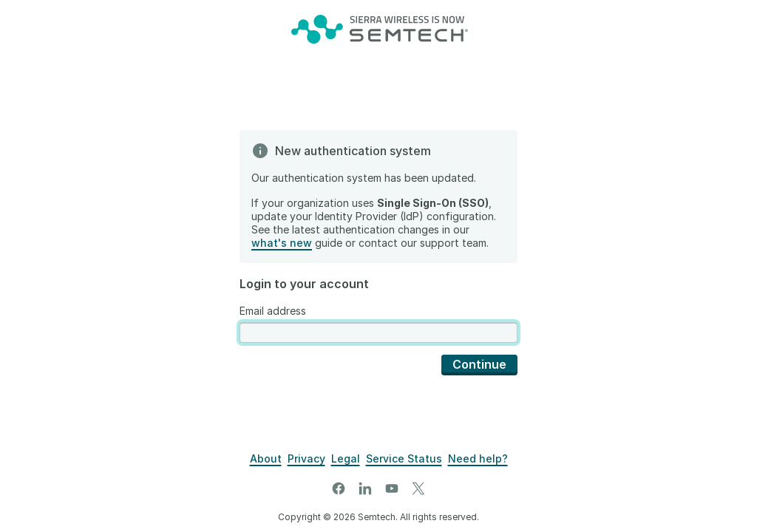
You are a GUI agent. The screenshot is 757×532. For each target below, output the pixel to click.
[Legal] (346, 459)
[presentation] (378, 333)
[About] (266, 459)
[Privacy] (306, 459)
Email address (273, 311)
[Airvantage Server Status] (404, 459)
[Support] (478, 459)
